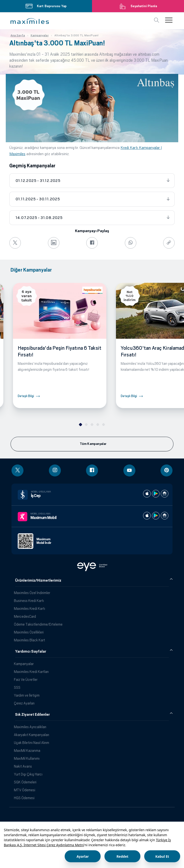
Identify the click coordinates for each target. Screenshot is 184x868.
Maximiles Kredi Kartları (31, 672)
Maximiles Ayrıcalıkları (30, 727)
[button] (30, 21)
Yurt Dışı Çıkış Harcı (28, 774)
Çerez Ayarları (24, 703)
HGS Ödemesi (24, 798)
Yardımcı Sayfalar (31, 651)
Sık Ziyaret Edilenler (32, 715)
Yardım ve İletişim (27, 695)
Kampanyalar (24, 664)
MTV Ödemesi (25, 790)
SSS (17, 687)
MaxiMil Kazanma (27, 751)
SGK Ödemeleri (25, 782)
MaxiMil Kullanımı (27, 758)
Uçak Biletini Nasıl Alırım (32, 743)
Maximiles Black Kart (29, 640)
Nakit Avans (23, 766)
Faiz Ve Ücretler (26, 680)
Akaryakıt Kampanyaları (32, 735)
